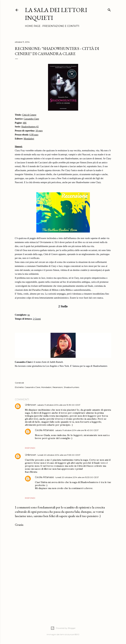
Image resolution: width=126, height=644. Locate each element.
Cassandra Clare (32, 387)
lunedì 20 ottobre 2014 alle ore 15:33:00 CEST (77, 477)
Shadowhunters (71, 387)
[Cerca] (109, 9)
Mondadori (46, 387)
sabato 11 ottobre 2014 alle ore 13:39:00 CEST (59, 405)
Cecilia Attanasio (45, 430)
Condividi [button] (19, 383)
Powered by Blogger (63, 628)
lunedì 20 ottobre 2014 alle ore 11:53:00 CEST (59, 455)
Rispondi (30, 448)
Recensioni (58, 387)
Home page (33, 26)
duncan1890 (73, 634)
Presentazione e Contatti (61, 26)
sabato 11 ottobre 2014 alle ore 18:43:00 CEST (77, 430)
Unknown (31, 405)
